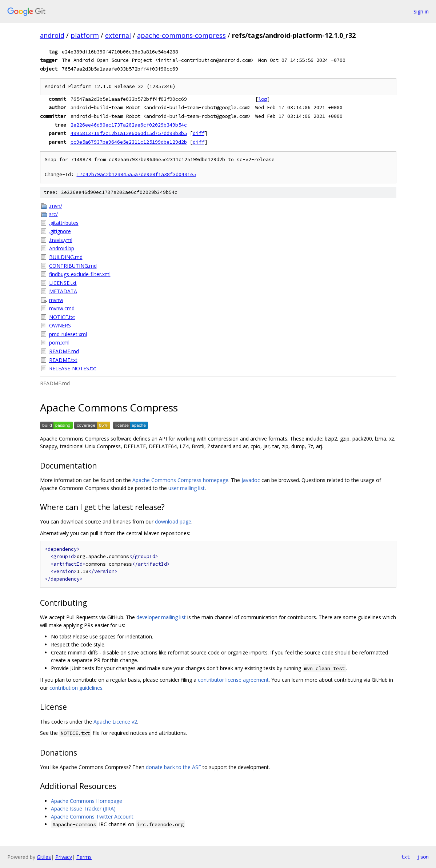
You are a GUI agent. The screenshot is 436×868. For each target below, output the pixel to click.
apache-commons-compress (181, 35)
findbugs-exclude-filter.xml (80, 274)
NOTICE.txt (62, 317)
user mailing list (187, 488)
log (263, 99)
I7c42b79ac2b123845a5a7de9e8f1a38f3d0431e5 (136, 174)
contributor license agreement (233, 680)
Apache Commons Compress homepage (180, 480)
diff (199, 133)
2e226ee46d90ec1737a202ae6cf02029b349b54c (129, 125)
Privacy (64, 857)
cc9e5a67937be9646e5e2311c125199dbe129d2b (129, 142)
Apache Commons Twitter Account (92, 817)
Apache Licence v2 (115, 722)
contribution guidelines (76, 688)
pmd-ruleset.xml (68, 334)
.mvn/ (56, 206)
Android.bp (62, 248)
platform (85, 35)
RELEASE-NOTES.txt (73, 368)
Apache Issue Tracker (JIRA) (83, 809)
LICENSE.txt (63, 283)
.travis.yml (61, 240)
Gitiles (44, 857)
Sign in (421, 11)
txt (405, 857)
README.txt (63, 360)
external (118, 35)
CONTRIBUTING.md (73, 266)
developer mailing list (161, 617)
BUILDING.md (66, 257)
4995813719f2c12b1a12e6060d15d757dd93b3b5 (129, 133)
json (423, 857)
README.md (64, 351)
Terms (84, 857)
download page (173, 521)
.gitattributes (64, 223)
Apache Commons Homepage (87, 801)
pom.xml (59, 343)
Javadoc (251, 480)
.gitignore (60, 231)
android (52, 35)
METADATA (63, 291)
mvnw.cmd (62, 308)
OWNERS (60, 325)
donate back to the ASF (173, 767)
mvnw (56, 300)
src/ (53, 214)
